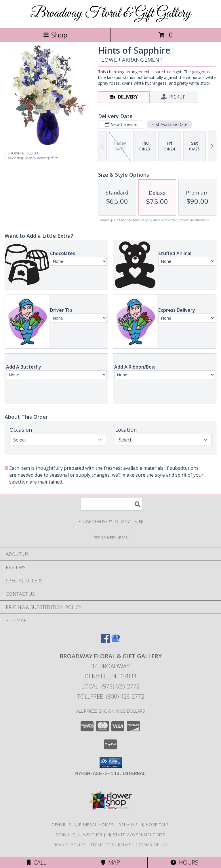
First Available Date (169, 124)
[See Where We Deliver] (110, 537)
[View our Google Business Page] (116, 641)
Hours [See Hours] (184, 862)
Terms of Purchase (112, 845)
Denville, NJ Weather (79, 835)
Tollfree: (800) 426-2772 (111, 696)
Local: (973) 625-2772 (110, 686)
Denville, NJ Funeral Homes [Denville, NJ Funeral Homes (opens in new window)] (83, 824)
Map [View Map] (110, 862)
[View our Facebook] (105, 641)
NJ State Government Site (136, 835)
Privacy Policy (69, 845)
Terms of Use (154, 845)
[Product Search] (112, 504)
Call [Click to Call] (37, 862)
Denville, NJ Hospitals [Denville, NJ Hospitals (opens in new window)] (144, 824)
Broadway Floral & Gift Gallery (110, 13)
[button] (111, 763)
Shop (55, 35)
